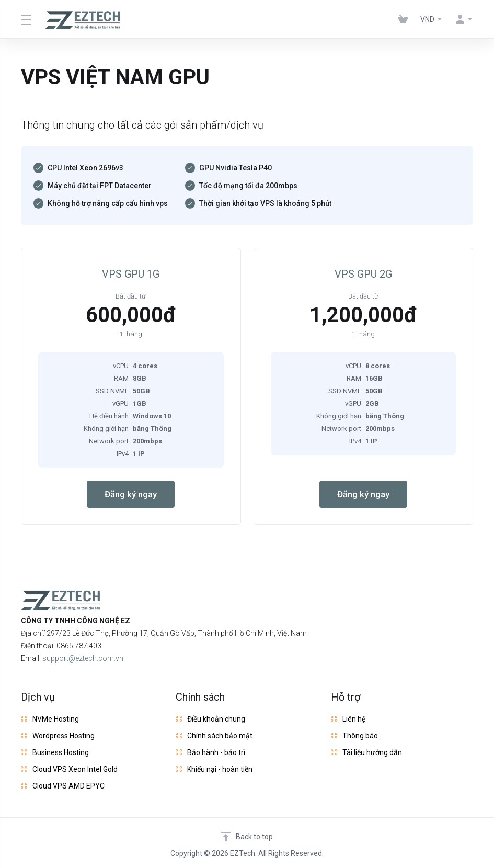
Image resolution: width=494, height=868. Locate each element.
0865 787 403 (79, 646)
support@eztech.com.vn (83, 658)
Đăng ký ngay (131, 494)
